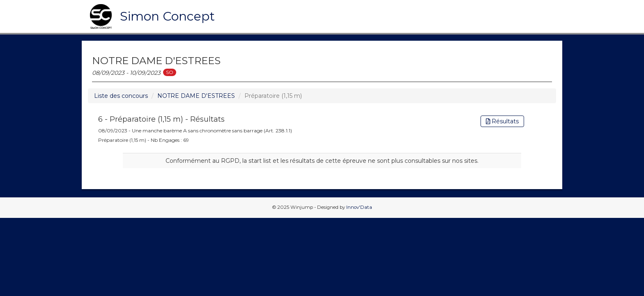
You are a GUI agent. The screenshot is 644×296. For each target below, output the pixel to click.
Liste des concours (121, 96)
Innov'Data (359, 207)
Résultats (503, 121)
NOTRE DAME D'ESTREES (196, 96)
